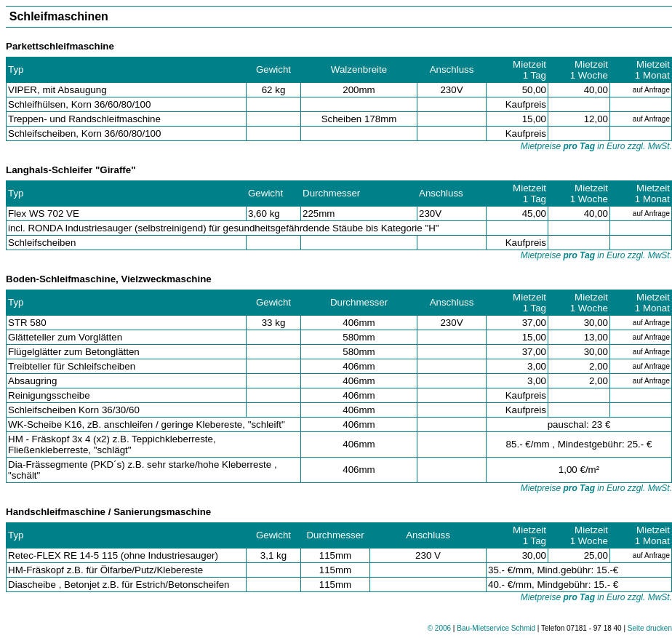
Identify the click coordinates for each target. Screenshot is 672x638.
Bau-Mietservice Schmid (496, 628)
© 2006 (439, 628)
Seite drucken (650, 628)
